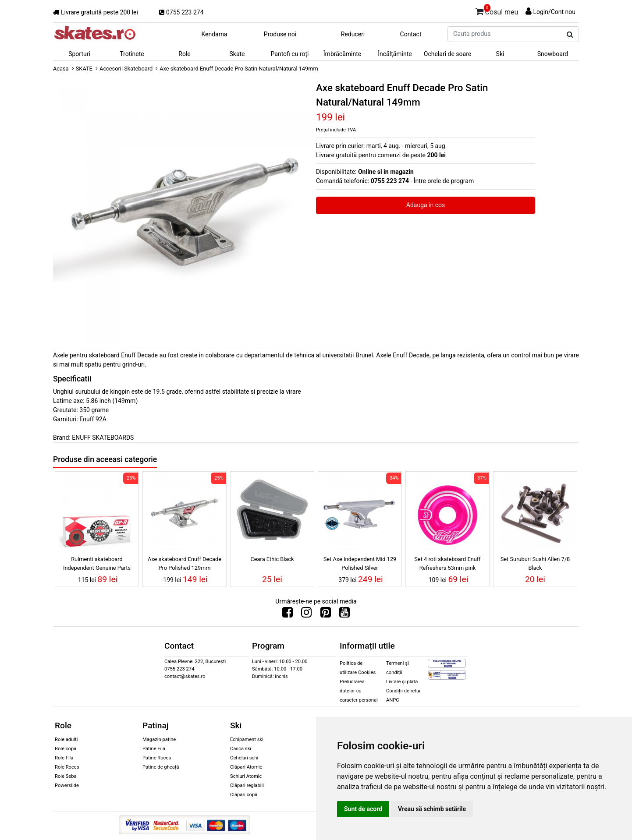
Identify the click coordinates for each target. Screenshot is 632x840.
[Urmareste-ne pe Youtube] (344, 614)
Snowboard (553, 54)
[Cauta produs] (570, 35)
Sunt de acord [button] (363, 809)
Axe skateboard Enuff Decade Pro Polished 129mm (185, 563)
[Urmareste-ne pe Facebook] (288, 614)
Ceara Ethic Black (272, 559)
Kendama (214, 34)
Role (184, 54)
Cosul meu (497, 11)
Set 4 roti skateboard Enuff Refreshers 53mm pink (447, 563)
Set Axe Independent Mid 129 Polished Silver (360, 563)
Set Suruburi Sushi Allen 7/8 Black (535, 563)
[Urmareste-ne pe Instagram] (306, 614)
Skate (237, 54)
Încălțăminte (395, 54)
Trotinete (132, 54)
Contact (411, 34)
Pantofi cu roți (290, 54)
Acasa (61, 69)
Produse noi (280, 34)
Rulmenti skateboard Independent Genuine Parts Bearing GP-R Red (97, 565)
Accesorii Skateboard (126, 69)
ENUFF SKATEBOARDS (103, 438)
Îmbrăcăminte (342, 54)
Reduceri (353, 34)
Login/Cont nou (554, 12)
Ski (500, 54)
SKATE (84, 69)
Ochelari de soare (447, 54)
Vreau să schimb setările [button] (432, 809)
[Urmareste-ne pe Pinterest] (326, 614)
